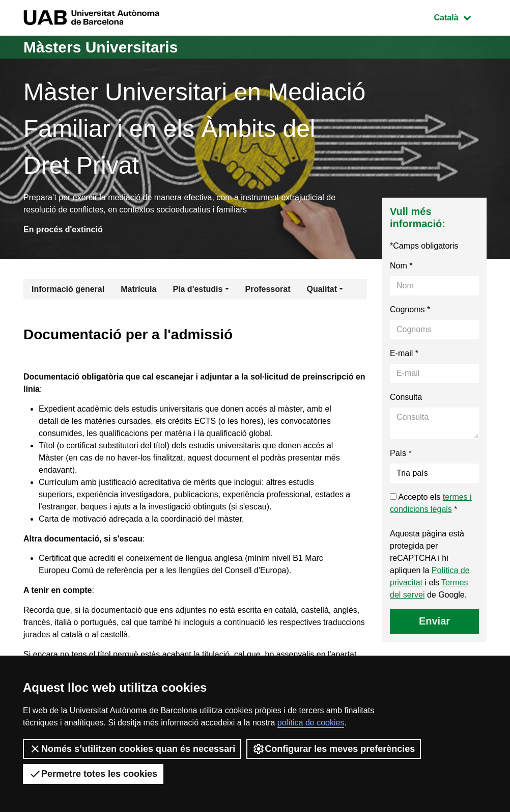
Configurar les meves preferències (334, 749)
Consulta (406, 397)
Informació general (68, 289)
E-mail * (404, 353)
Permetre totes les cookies (93, 774)
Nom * (401, 266)
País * (401, 453)
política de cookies (311, 723)
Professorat (268, 289)
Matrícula (138, 289)
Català (460, 17)
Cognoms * (410, 309)
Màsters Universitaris (101, 47)
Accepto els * (431, 503)
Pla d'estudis (197, 289)
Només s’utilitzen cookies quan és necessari (132, 749)
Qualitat (322, 289)
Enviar (434, 621)
